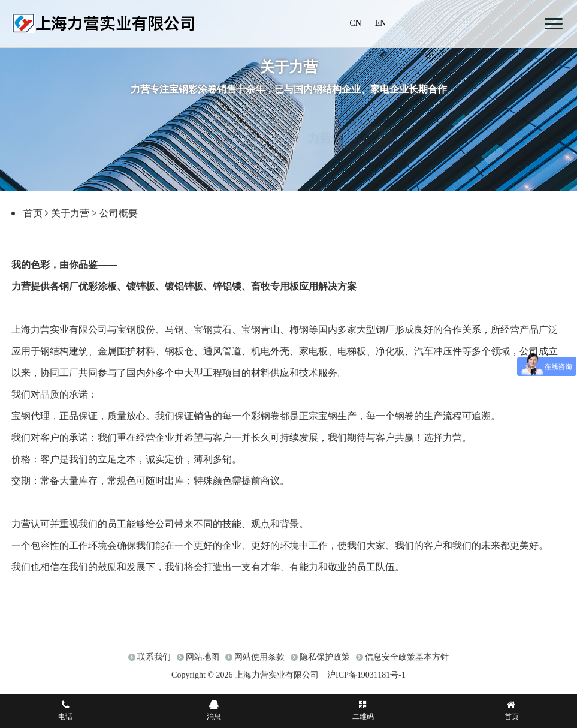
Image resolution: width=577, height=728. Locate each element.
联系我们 (154, 663)
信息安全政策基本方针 (407, 663)
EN (381, 23)
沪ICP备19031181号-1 (366, 681)
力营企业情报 (343, 127)
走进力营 (234, 127)
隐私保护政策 (325, 663)
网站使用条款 (259, 663)
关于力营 (70, 213)
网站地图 (203, 663)
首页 (33, 213)
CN (356, 23)
